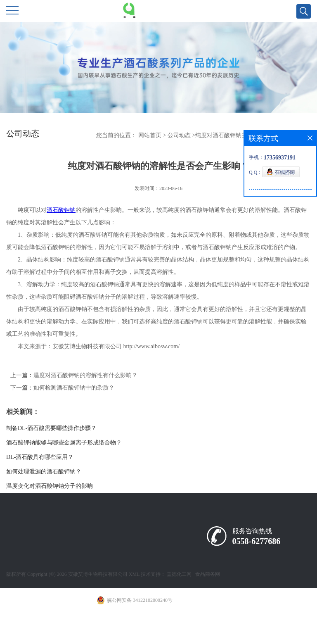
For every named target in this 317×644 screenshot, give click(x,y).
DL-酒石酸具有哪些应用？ (40, 457)
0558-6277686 (257, 541)
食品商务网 (208, 574)
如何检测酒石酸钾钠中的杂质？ (74, 388)
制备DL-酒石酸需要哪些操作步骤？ (51, 428)
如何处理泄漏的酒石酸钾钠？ (44, 472)
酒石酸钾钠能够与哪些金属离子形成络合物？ (64, 443)
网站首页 (150, 135)
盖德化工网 (179, 574)
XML (134, 574)
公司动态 (179, 135)
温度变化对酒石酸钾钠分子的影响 (50, 486)
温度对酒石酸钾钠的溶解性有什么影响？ (85, 375)
